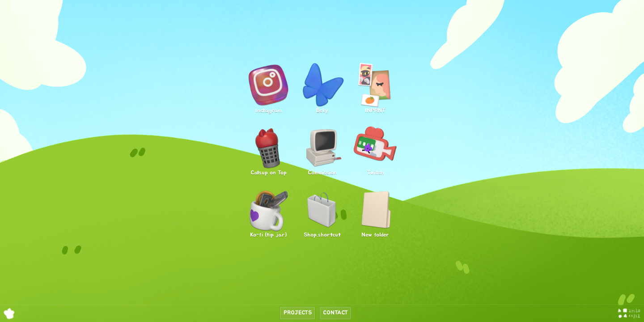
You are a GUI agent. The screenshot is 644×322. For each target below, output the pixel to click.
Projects (298, 313)
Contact (335, 313)
